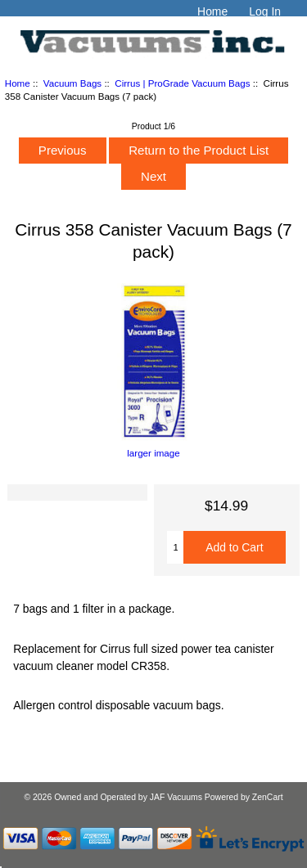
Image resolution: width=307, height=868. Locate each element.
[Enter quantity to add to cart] (175, 547)
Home (212, 11)
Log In (265, 11)
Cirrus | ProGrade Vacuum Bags (182, 83)
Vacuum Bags (72, 83)
